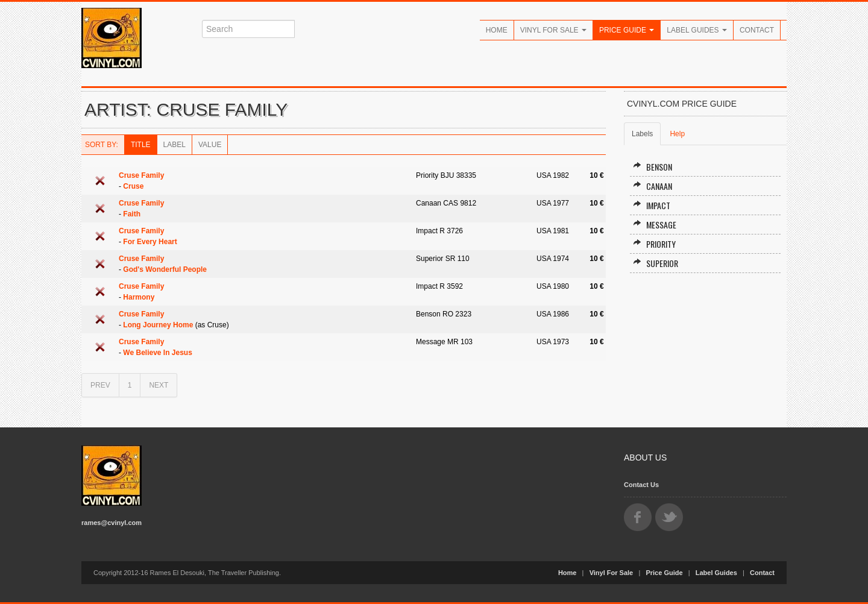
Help (677, 134)
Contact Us (641, 485)
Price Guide (627, 30)
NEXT (159, 385)
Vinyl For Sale (553, 30)
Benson (653, 167)
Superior (656, 263)
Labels (642, 134)
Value (210, 145)
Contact (757, 30)
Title (141, 145)
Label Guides (697, 30)
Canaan (653, 186)
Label (175, 145)
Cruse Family (141, 175)
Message (655, 225)
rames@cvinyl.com (112, 523)
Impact (652, 205)
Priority (654, 244)
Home (497, 30)
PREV (100, 385)
